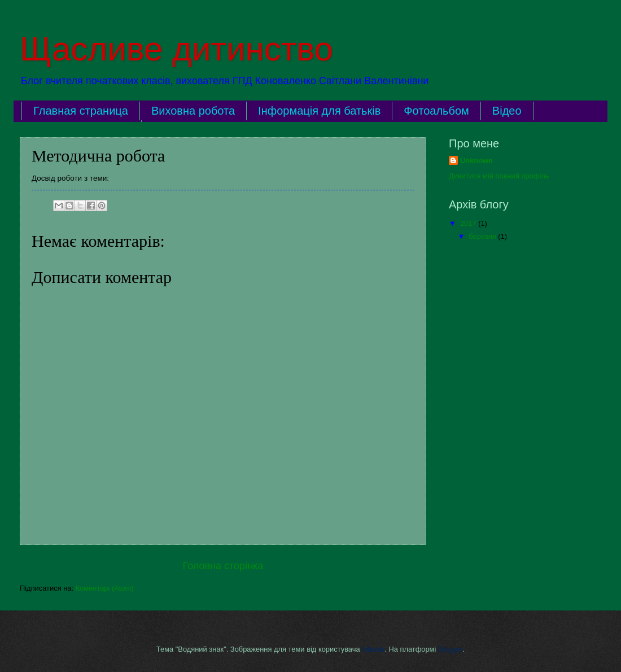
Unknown (476, 161)
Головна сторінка (223, 566)
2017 (469, 223)
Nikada (373, 649)
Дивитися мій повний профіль (499, 176)
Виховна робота (193, 111)
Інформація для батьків (319, 111)
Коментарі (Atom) (105, 588)
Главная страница (81, 111)
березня (483, 236)
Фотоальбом (436, 111)
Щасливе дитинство (176, 49)
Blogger (451, 649)
